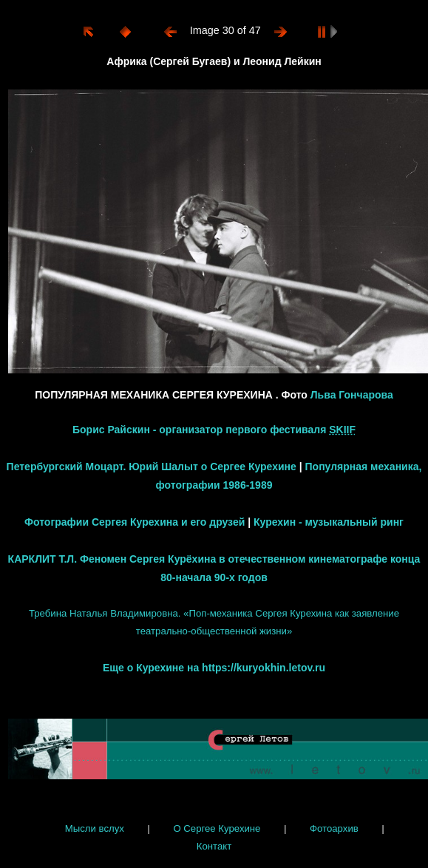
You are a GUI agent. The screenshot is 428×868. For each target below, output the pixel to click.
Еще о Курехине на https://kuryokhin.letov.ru (214, 668)
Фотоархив (334, 828)
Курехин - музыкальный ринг (329, 522)
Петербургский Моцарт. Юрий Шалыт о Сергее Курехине (152, 467)
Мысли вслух (95, 828)
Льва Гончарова (352, 395)
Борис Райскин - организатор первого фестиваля (214, 430)
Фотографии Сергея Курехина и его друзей (135, 522)
